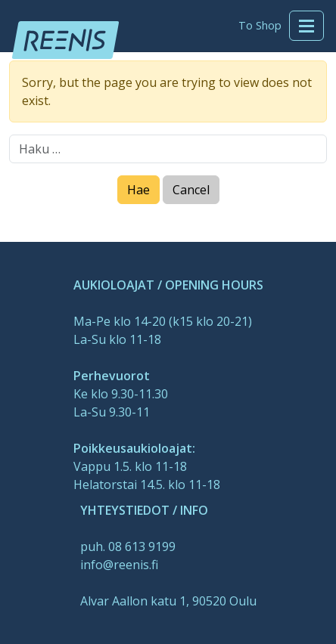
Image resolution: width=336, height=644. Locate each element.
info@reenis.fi (119, 565)
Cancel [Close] (191, 190)
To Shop (260, 25)
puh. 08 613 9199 (128, 546)
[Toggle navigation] (306, 26)
